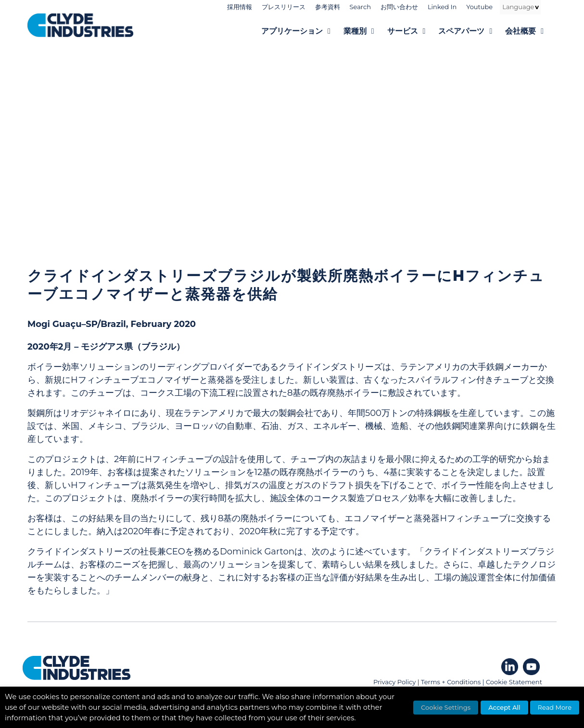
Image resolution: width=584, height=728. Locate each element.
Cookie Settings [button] (446, 707)
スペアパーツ (472, 31)
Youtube (479, 7)
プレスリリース (284, 7)
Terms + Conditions (451, 682)
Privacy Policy (394, 682)
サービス (413, 31)
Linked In (442, 7)
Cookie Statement (514, 682)
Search (360, 7)
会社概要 (531, 31)
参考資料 (328, 7)
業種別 (365, 31)
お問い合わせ (399, 7)
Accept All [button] (504, 707)
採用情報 (240, 7)
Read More (555, 707)
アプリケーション (302, 31)
